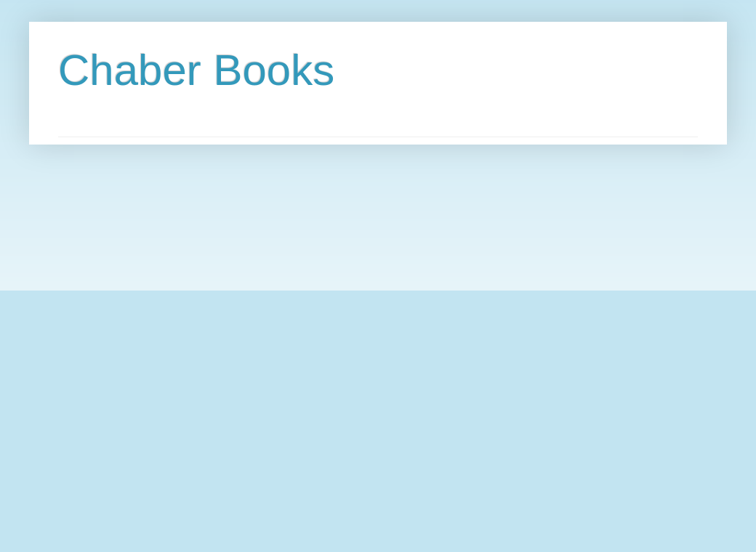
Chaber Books (196, 70)
